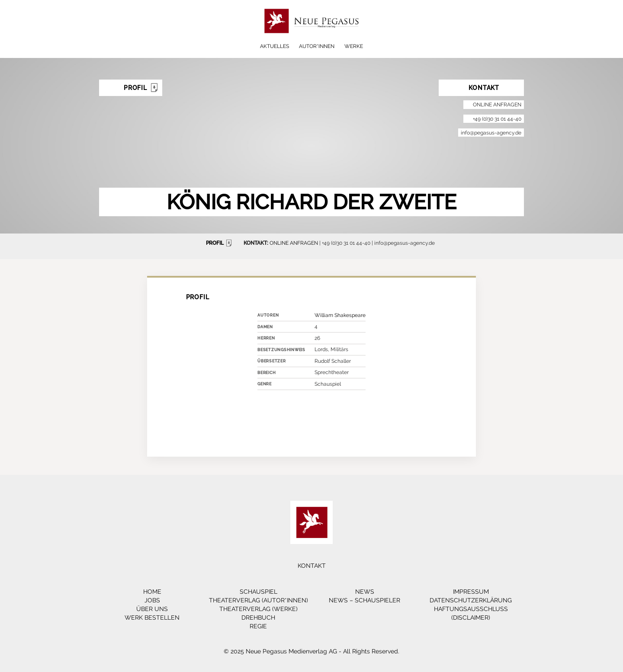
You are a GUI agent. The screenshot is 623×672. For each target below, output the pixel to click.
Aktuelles (275, 46)
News (365, 592)
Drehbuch (258, 618)
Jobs (152, 600)
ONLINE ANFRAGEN (294, 243)
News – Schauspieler (364, 600)
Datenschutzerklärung (471, 600)
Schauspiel (259, 592)
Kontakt (312, 566)
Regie (258, 626)
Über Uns (152, 609)
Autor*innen (317, 46)
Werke (354, 46)
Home (152, 592)
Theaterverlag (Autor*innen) (259, 600)
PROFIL (220, 243)
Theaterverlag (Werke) (259, 609)
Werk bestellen (152, 618)
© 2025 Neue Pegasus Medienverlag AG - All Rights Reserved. (311, 651)
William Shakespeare (340, 315)
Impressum (471, 592)
